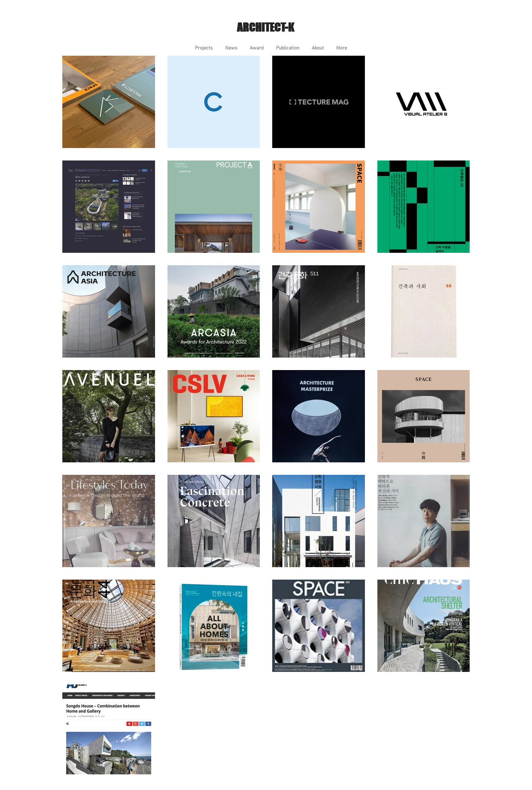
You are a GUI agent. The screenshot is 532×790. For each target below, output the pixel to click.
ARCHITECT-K (266, 27)
